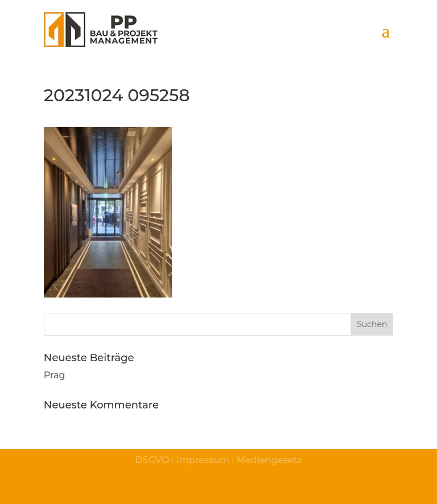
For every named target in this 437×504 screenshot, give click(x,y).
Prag (55, 375)
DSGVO (152, 460)
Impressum (203, 460)
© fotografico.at (330, 488)
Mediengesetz (268, 460)
